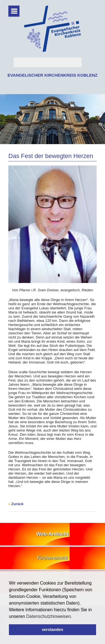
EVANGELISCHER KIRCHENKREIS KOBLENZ (52, 75)
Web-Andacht (53, 534)
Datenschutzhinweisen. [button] (49, 616)
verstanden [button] (52, 630)
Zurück (17, 504)
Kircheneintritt (52, 558)
